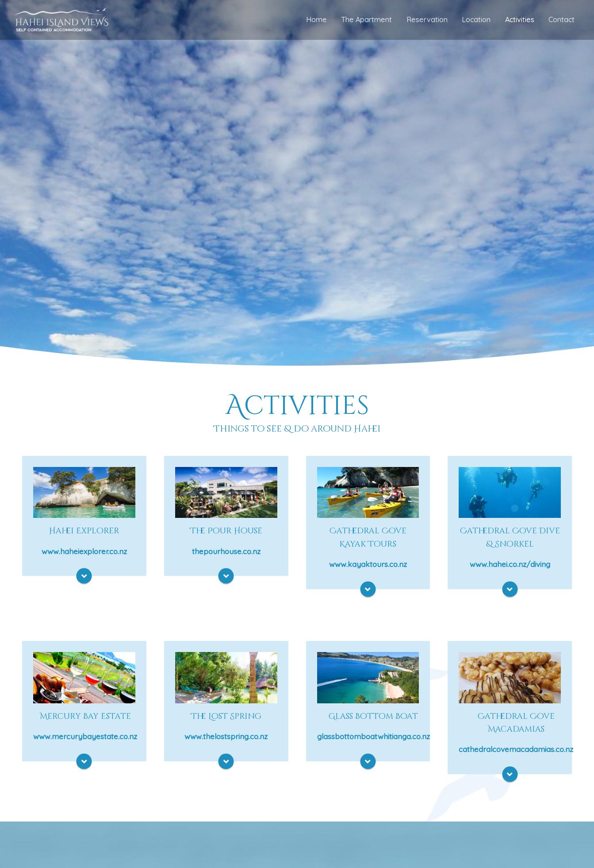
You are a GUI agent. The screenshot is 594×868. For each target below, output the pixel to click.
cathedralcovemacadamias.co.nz (516, 754)
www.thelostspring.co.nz (226, 740)
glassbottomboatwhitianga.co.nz (374, 740)
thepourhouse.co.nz (226, 552)
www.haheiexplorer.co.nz (84, 552)
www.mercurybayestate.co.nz (85, 740)
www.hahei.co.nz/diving (510, 566)
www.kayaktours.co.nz (368, 566)
